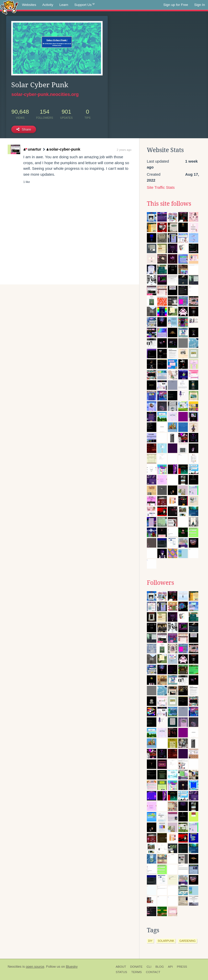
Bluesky (72, 967)
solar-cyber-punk (63, 149)
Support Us (85, 5)
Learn (64, 5)
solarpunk (166, 941)
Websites (29, 5)
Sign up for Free (176, 5)
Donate (136, 967)
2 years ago (124, 150)
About (121, 967)
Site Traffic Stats (161, 187)
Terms (136, 972)
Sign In (200, 5)
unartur (32, 149)
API (170, 967)
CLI (149, 967)
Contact (153, 972)
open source (35, 967)
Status (121, 972)
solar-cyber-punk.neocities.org (45, 94)
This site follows (169, 204)
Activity (48, 5)
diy (150, 941)
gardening (188, 941)
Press (182, 967)
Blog (160, 967)
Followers (160, 583)
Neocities (15, 967)
